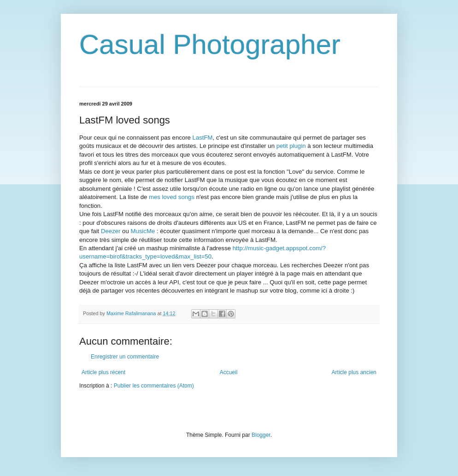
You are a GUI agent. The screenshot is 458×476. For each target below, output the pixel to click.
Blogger (261, 435)
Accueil (229, 372)
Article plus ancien (354, 372)
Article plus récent (103, 372)
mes (172, 197)
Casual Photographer (210, 44)
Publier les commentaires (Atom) (154, 386)
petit (291, 146)
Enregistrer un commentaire (125, 357)
